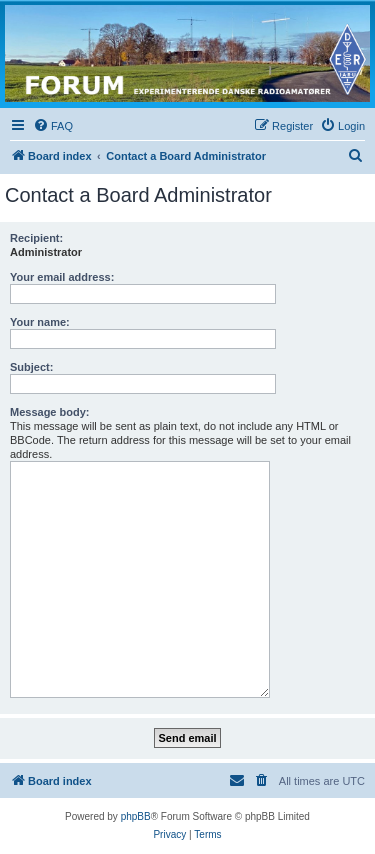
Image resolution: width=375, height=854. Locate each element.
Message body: (49, 412)
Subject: (31, 367)
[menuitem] (53, 126)
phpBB (136, 816)
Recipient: (36, 238)
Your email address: (62, 277)
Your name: (40, 322)
